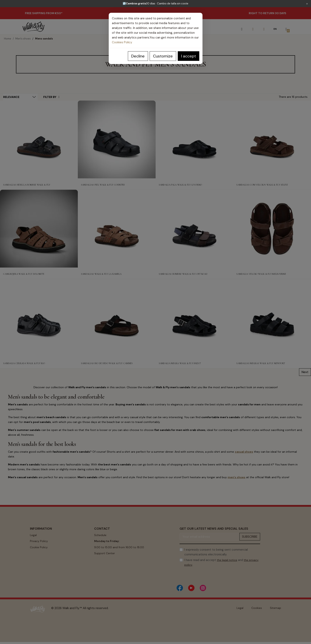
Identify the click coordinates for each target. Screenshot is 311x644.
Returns (35, 559)
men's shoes (236, 477)
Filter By (51, 97)
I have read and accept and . (221, 562)
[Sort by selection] (20, 97)
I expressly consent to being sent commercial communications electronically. (216, 552)
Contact (100, 565)
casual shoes (244, 452)
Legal (33, 535)
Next (305, 372)
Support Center (105, 553)
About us (36, 565)
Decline (138, 56)
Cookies (257, 608)
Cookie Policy (39, 547)
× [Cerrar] (307, 4)
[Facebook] (180, 588)
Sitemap (275, 608)
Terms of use (38, 553)
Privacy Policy (39, 541)
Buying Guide (103, 559)
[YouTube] (191, 588)
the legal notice (227, 560)
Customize (163, 56)
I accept (189, 56)
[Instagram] (203, 588)
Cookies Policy (122, 42)
